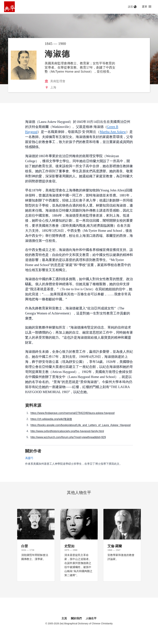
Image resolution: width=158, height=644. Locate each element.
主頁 (64, 618)
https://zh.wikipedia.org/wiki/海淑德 (51, 419)
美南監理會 (58, 81)
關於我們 (76, 618)
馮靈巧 (29, 458)
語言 (132, 7)
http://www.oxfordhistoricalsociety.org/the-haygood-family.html (67, 431)
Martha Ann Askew (113, 132)
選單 (147, 7)
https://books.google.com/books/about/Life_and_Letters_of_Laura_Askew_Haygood (81, 425)
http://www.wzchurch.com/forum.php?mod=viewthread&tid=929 (68, 437)
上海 (53, 87)
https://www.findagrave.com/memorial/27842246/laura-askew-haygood (73, 413)
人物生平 (91, 618)
